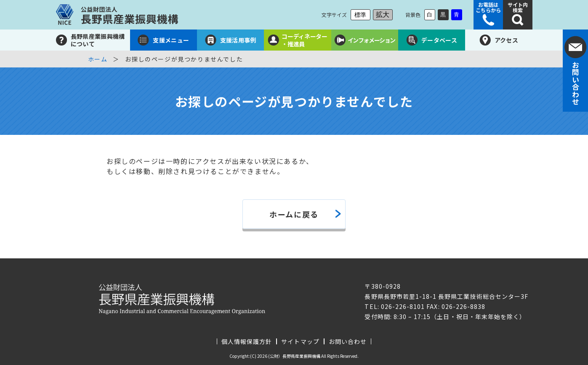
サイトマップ (300, 341)
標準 (360, 15)
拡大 (383, 15)
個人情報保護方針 (247, 341)
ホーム (98, 59)
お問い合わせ (348, 341)
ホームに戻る (294, 214)
